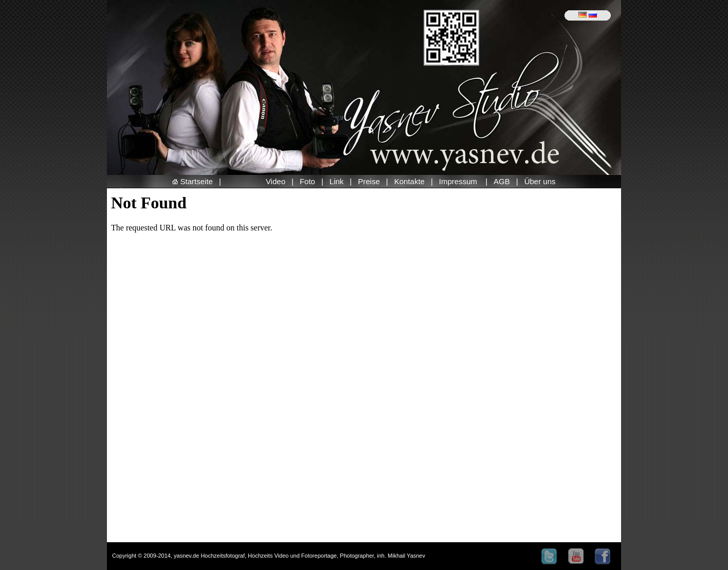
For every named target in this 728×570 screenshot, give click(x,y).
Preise (369, 181)
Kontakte (410, 181)
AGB (502, 181)
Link (337, 181)
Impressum (459, 181)
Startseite (193, 181)
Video (276, 181)
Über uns (540, 181)
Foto (307, 181)
